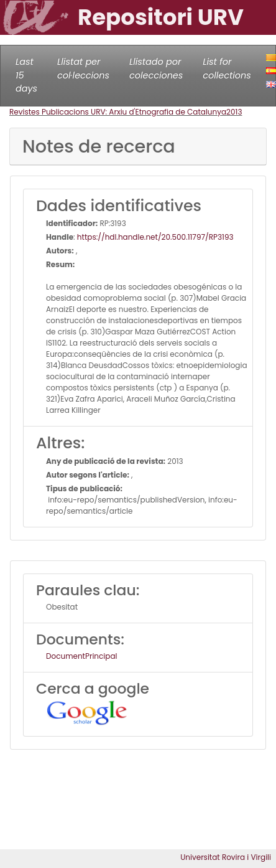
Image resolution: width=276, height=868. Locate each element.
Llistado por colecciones (156, 68)
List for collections (227, 68)
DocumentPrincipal (81, 656)
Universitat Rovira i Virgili (226, 857)
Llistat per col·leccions (83, 68)
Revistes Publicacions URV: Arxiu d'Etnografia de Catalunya (118, 112)
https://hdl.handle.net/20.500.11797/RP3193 (155, 237)
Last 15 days (26, 75)
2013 (234, 112)
